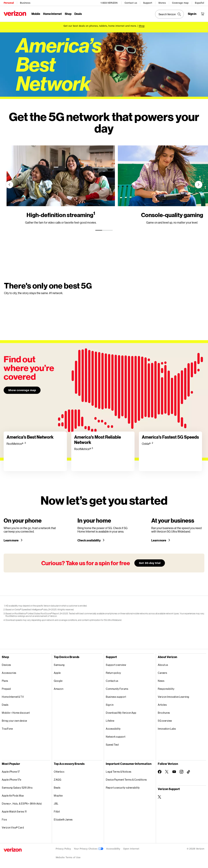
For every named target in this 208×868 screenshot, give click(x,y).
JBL (56, 804)
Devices (6, 665)
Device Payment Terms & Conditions (126, 780)
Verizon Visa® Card (13, 827)
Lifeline (110, 721)
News (161, 681)
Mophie (58, 796)
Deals (5, 705)
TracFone (7, 729)
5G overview (165, 721)
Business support (116, 697)
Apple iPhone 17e (11, 780)
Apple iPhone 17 (11, 772)
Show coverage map (22, 390)
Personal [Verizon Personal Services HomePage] (9, 3)
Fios (4, 819)
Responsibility (166, 689)
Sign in (110, 705)
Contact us (131, 3)
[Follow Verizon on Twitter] (167, 772)
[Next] (199, 185)
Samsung (59, 665)
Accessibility (113, 729)
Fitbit (57, 812)
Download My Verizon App (121, 713)
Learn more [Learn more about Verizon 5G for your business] (159, 540)
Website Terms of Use (68, 857)
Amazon (59, 689)
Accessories (9, 673)
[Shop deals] (142, 26)
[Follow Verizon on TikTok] (189, 772)
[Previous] (9, 185)
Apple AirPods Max (13, 796)
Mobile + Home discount (16, 713)
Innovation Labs (167, 729)
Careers (163, 673)
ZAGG (57, 780)
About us (163, 665)
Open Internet (131, 849)
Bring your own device (14, 721)
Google (58, 681)
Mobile (36, 14)
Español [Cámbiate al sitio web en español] (199, 3)
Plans (5, 681)
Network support (116, 737)
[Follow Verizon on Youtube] (174, 772)
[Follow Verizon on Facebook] (160, 772)
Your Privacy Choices (89, 849)
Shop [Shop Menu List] (68, 14)
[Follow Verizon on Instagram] (181, 772)
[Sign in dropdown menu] (192, 14)
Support (148, 3)
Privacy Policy (63, 849)
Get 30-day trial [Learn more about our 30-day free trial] (150, 563)
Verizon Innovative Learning (174, 697)
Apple (57, 673)
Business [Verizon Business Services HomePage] (25, 3)
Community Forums (117, 689)
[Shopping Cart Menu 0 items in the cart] (203, 14)
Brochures (164, 713)
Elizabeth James (63, 819)
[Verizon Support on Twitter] (160, 797)
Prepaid (6, 689)
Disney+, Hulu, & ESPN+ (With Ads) (22, 804)
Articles (162, 705)
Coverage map (180, 3)
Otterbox (59, 772)
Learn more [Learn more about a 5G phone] (11, 540)
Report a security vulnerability (123, 788)
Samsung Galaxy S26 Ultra (17, 788)
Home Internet (52, 14)
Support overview (116, 665)
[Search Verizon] (169, 14)
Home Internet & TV (13, 697)
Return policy (113, 673)
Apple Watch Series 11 (14, 812)
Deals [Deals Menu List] (78, 14)
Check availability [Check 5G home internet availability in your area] (89, 540)
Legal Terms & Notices (119, 772)
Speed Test (112, 745)
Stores (162, 3)
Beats (57, 788)
